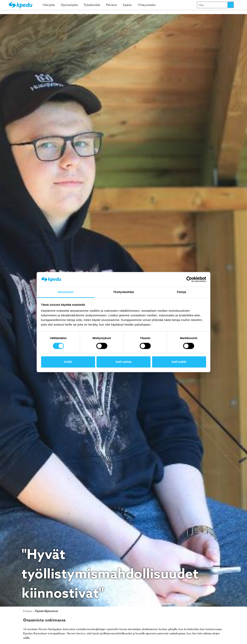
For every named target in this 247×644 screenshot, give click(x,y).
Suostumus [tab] (66, 292)
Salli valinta (124, 362)
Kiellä (68, 362)
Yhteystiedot (147, 5)
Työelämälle (92, 5)
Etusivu (28, 611)
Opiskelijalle (69, 5)
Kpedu (127, 5)
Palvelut (111, 5)
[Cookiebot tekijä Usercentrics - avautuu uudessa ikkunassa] (189, 279)
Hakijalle (49, 5)
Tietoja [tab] (181, 292)
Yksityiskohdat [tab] (123, 292)
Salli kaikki (179, 362)
